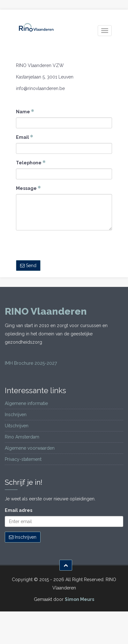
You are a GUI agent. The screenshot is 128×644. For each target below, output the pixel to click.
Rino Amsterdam (22, 437)
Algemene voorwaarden (30, 448)
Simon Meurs (79, 599)
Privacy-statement (23, 459)
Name (25, 111)
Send (28, 266)
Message (28, 188)
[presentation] (64, 248)
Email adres (19, 510)
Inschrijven (16, 415)
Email (25, 137)
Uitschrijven (17, 426)
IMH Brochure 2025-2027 (31, 363)
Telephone (31, 162)
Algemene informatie (26, 403)
